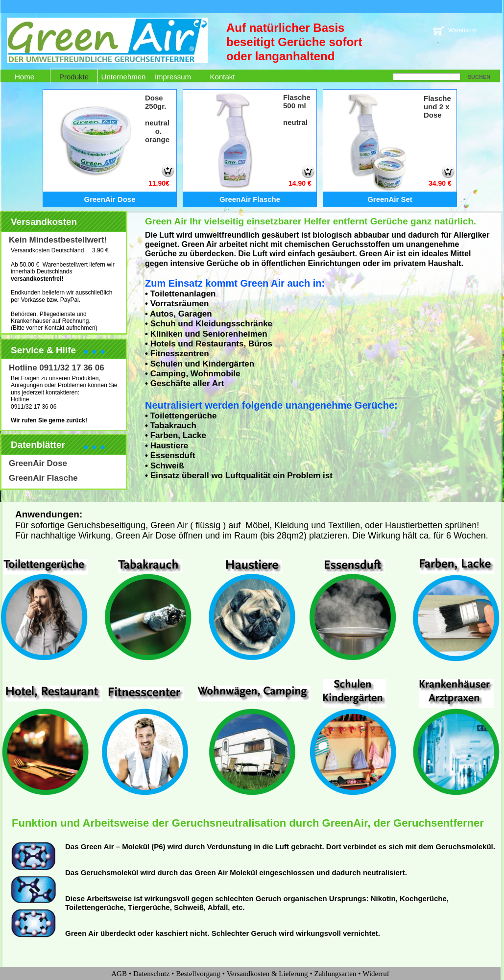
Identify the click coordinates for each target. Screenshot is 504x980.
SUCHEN (479, 77)
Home (24, 77)
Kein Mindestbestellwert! (58, 240)
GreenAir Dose (38, 463)
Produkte (74, 77)
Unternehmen (124, 77)
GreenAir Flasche (43, 478)
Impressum (173, 77)
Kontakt (223, 77)
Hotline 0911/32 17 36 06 (57, 368)
